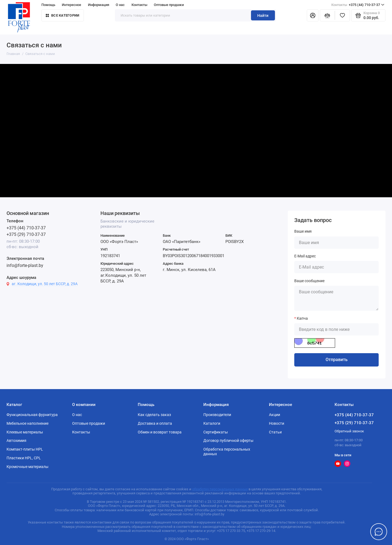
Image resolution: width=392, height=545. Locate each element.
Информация (99, 5)
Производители (217, 415)
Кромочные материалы (27, 467)
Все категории (62, 15)
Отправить (337, 360)
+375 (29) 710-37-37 (26, 234)
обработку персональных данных (220, 489)
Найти (263, 16)
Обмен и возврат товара (160, 432)
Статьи (275, 432)
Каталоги (212, 423)
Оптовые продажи (169, 5)
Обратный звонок (349, 431)
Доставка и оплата (155, 423)
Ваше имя (303, 231)
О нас (120, 5)
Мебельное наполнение (27, 423)
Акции (275, 415)
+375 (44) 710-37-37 (358, 5)
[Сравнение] (327, 15)
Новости (277, 423)
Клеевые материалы (25, 432)
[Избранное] (342, 15)
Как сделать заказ (154, 415)
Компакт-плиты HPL (25, 449)
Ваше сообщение (309, 281)
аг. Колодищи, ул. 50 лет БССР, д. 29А (45, 284)
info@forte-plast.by (25, 265)
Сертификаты (216, 432)
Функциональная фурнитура (32, 415)
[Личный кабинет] (313, 15)
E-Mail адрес (305, 256)
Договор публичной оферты (228, 441)
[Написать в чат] (379, 532)
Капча (302, 318)
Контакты (139, 5)
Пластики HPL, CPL (24, 458)
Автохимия (16, 441)
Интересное (71, 5)
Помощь (48, 5)
